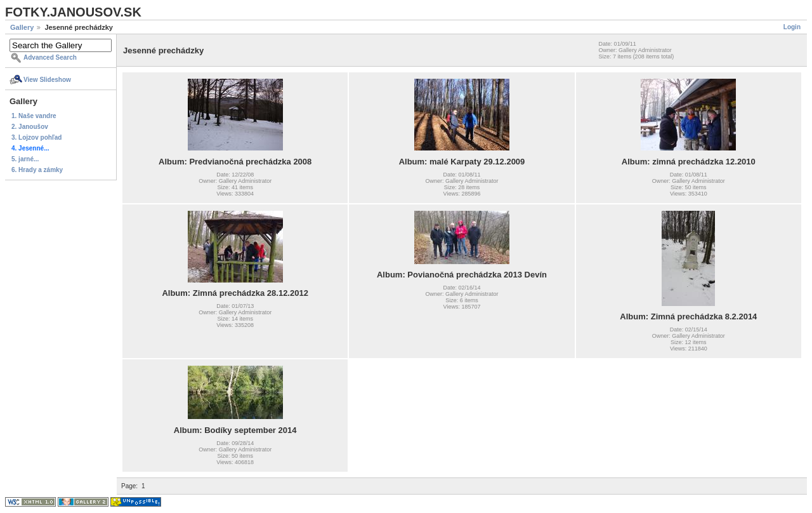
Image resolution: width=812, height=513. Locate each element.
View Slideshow (47, 80)
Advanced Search (50, 57)
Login (792, 27)
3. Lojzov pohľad (36, 137)
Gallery (22, 27)
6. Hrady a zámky (37, 170)
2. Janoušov (30, 127)
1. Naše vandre (34, 116)
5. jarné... (25, 159)
